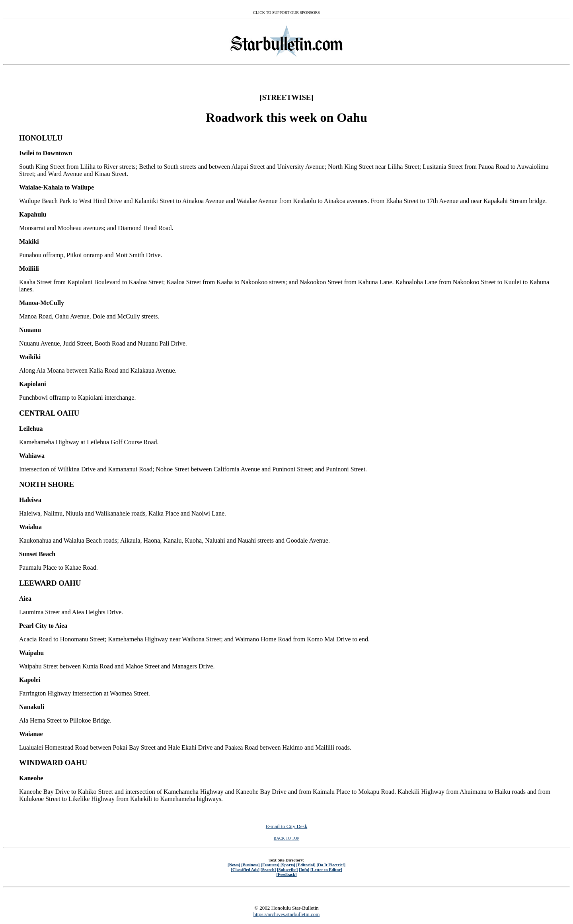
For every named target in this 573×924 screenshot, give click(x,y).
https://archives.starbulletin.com (287, 914)
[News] (234, 865)
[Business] (250, 865)
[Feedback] (286, 874)
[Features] (270, 865)
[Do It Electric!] (331, 865)
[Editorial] (306, 865)
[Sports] (288, 865)
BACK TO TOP (286, 838)
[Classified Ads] (245, 869)
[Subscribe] (287, 869)
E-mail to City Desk (286, 826)
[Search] (268, 869)
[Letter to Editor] (326, 869)
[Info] (304, 869)
